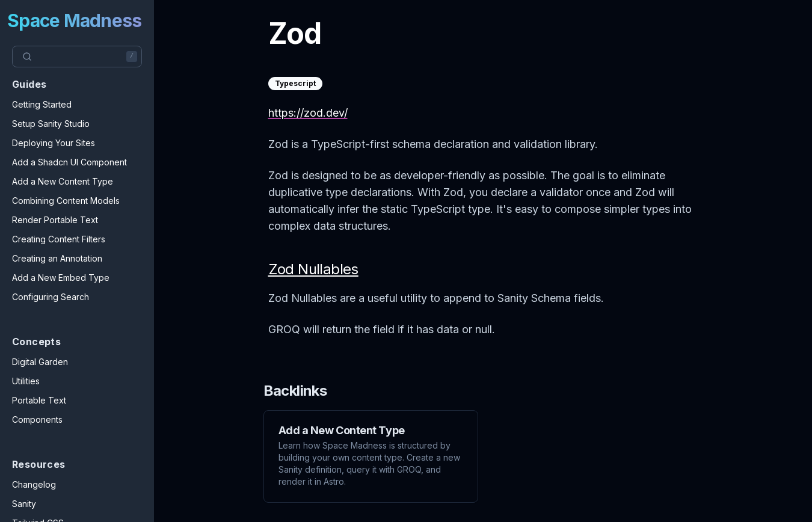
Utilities (26, 381)
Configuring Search (51, 297)
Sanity (24, 504)
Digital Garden (40, 362)
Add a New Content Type (63, 181)
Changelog (34, 484)
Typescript (295, 83)
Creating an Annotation (57, 258)
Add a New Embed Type (61, 278)
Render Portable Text (55, 220)
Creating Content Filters (59, 239)
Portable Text (39, 400)
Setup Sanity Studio (51, 124)
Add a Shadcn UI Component (69, 162)
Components (37, 419)
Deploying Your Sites (54, 143)
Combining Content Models (66, 201)
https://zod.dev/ (308, 113)
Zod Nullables (313, 269)
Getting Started (42, 104)
